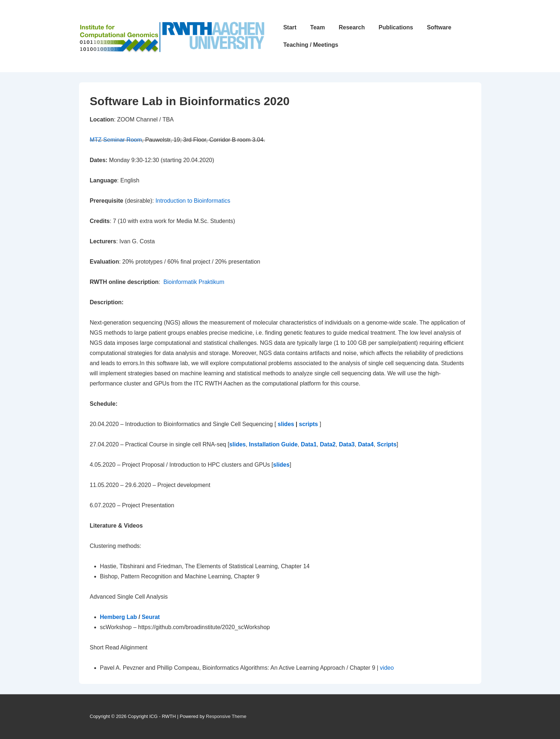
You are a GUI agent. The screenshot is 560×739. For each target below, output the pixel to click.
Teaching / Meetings (311, 45)
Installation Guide (273, 444)
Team (318, 27)
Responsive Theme (226, 716)
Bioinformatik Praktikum (194, 282)
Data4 (366, 444)
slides (286, 424)
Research (352, 27)
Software (439, 27)
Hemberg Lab (119, 617)
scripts (308, 424)
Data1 (309, 444)
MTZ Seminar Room (116, 140)
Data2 (328, 444)
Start (290, 27)
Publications (396, 27)
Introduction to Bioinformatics (193, 201)
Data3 (347, 444)
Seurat (151, 617)
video (387, 668)
